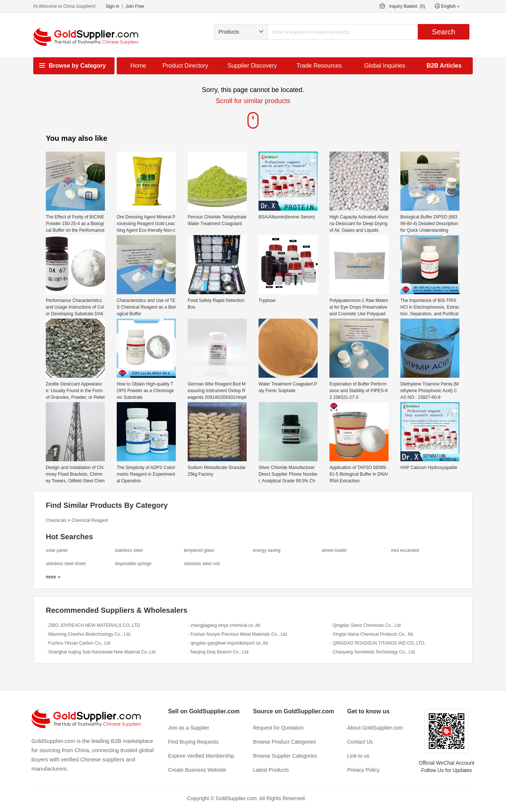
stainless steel (129, 550)
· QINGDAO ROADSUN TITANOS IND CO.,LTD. (378, 643)
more (51, 577)
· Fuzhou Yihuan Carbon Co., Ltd (78, 643)
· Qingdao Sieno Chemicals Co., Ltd (365, 625)
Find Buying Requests (193, 742)
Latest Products (271, 770)
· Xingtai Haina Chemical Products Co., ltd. (372, 634)
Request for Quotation (278, 728)
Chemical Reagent (90, 520)
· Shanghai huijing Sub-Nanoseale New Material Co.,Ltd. (101, 652)
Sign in (112, 6)
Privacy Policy (363, 770)
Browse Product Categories (284, 742)
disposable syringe (133, 564)
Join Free (135, 6)
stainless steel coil (202, 564)
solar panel (57, 550)
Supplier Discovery (252, 66)
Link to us (358, 756)
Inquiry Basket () (407, 6)
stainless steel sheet (66, 564)
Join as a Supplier (189, 728)
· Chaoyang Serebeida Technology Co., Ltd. (373, 652)
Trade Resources (319, 66)
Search (443, 32)
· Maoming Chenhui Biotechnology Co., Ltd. (88, 634)
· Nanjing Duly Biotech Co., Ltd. (219, 652)
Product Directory (185, 66)
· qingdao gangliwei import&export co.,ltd (228, 643)
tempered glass (199, 550)
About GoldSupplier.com (375, 728)
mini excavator (405, 550)
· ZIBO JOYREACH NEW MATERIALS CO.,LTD (93, 625)
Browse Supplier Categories (285, 756)
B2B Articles (444, 66)
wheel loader (334, 550)
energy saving (266, 550)
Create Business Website (197, 770)
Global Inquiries (385, 66)
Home (138, 66)
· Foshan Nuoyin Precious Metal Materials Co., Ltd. (238, 634)
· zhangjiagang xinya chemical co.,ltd (224, 625)
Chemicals (56, 520)
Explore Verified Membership (201, 756)
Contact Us (360, 742)
